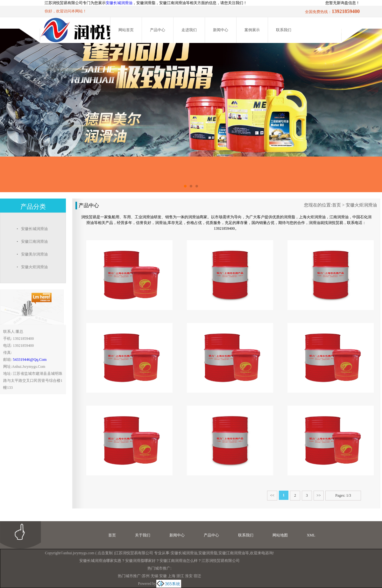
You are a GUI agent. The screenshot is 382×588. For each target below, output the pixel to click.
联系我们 (284, 30)
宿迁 (197, 576)
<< (272, 495)
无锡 (154, 576)
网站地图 (280, 535)
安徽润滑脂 (208, 553)
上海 (172, 576)
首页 (336, 205)
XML (311, 535)
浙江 (180, 576)
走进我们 (189, 30)
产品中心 (158, 30)
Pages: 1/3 (343, 495)
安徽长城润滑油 (119, 3)
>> (319, 495)
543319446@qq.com (30, 360)
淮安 (189, 576)
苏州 (146, 576)
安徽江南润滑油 (232, 553)
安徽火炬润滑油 (361, 205)
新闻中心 (221, 30)
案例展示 (252, 30)
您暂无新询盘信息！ (343, 3)
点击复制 (105, 553)
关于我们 (143, 535)
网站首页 (126, 30)
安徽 (163, 576)
